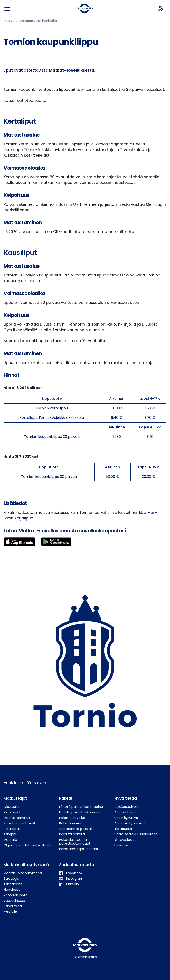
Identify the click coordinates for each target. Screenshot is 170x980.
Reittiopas (12, 829)
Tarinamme (13, 884)
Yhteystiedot (125, 840)
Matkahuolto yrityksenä (23, 873)
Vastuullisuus (14, 901)
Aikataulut (12, 807)
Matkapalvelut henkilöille (38, 21)
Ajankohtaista (126, 812)
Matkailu (10, 840)
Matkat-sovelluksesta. (72, 70)
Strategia (11, 878)
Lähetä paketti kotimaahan (82, 807)
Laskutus (122, 845)
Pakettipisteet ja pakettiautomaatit (75, 841)
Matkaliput (12, 812)
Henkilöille (12, 783)
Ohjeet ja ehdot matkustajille (28, 845)
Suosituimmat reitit (19, 823)
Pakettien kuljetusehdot (79, 849)
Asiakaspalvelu (127, 807)
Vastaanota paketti (76, 829)
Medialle (10, 911)
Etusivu (9, 21)
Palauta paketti (72, 834)
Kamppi (10, 834)
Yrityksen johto (16, 895)
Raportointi (13, 906)
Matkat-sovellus (17, 818)
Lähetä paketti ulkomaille (80, 812)
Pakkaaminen (70, 823)
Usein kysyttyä (126, 818)
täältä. (41, 101)
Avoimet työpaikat (130, 823)
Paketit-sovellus (72, 818)
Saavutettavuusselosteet (136, 834)
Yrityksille (36, 783)
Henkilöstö (12, 889)
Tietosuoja (123, 829)
